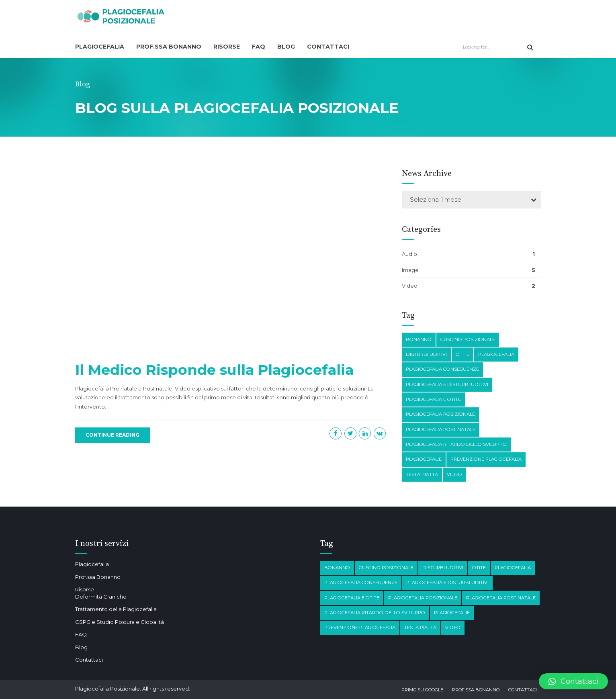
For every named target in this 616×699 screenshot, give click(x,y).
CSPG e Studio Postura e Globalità (120, 622)
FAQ (259, 47)
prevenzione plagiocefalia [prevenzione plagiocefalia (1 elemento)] (486, 459)
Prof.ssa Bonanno (169, 47)
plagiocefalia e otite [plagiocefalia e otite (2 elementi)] (433, 399)
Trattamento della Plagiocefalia (116, 609)
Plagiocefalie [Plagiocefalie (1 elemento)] (424, 459)
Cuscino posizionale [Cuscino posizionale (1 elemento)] (468, 339)
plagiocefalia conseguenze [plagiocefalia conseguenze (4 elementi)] (442, 369)
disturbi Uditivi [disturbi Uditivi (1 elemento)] (426, 354)
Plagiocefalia (100, 47)
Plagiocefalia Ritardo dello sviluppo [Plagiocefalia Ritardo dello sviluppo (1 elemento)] (456, 444)
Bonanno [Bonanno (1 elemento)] (419, 339)
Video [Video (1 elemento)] (454, 474)
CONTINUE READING (113, 435)
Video (410, 286)
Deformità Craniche (101, 597)
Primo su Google (422, 690)
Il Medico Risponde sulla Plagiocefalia (214, 370)
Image (410, 270)
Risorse (227, 47)
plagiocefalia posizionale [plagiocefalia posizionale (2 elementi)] (440, 414)
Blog (286, 47)
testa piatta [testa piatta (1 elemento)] (422, 474)
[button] (573, 681)
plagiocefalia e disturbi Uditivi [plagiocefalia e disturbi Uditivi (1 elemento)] (447, 384)
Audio (409, 254)
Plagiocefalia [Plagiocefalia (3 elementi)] (496, 354)
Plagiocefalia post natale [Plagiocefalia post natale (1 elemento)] (441, 429)
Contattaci (328, 47)
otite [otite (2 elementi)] (463, 354)
